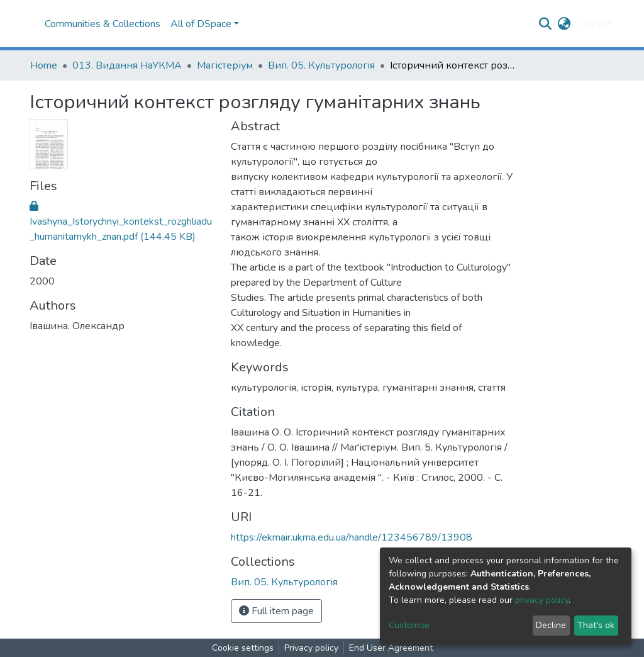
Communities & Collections (103, 24)
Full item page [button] (276, 611)
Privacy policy (311, 648)
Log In (591, 24)
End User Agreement (391, 648)
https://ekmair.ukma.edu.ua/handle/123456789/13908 (352, 537)
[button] (564, 24)
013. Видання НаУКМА (127, 65)
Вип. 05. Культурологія (321, 65)
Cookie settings (243, 648)
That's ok (596, 625)
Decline (551, 625)
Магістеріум (225, 65)
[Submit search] (546, 24)
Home (44, 65)
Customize (409, 625)
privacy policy (542, 600)
